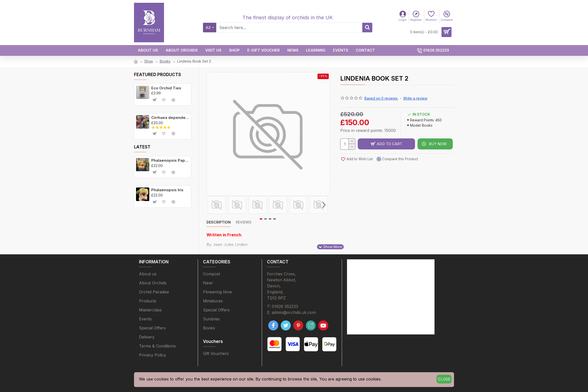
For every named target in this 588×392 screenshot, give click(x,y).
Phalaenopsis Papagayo (170, 160)
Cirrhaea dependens (170, 118)
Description (219, 222)
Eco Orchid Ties (166, 88)
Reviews (244, 222)
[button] (324, 205)
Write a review (415, 98)
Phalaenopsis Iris (167, 190)
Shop (149, 61)
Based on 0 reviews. (381, 98)
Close (444, 379)
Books (165, 61)
